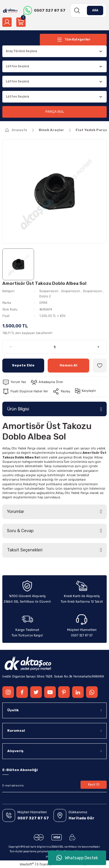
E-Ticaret (43, 864)
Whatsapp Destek (77, 858)
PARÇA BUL (55, 112)
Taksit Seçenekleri (25, 550)
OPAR (43, 303)
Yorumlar (16, 511)
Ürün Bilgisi (18, 409)
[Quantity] (54, 347)
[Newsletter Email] (54, 786)
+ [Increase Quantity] (98, 347)
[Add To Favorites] (100, 366)
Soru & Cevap (20, 531)
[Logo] (10, 10)
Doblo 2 (45, 296)
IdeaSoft (27, 864)
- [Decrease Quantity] (11, 347)
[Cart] (21, 22)
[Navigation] (73, 40)
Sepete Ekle (23, 365)
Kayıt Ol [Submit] (94, 785)
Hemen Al (68, 365)
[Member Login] (7, 22)
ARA (95, 10)
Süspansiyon (49, 291)
